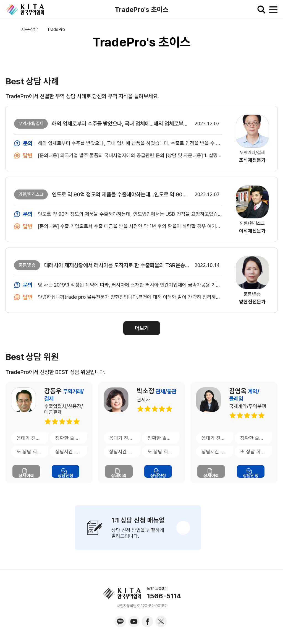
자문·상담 (30, 29)
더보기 (142, 328)
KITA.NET (25, 10)
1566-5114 (164, 596)
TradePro (56, 29)
